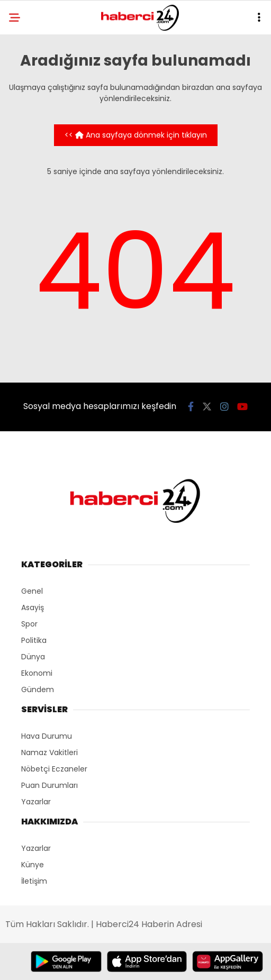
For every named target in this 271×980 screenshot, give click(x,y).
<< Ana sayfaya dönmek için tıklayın (136, 135)
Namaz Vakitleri (49, 752)
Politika (34, 640)
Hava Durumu (47, 736)
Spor (29, 624)
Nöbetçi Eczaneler (54, 769)
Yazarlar (36, 802)
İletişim (34, 881)
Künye (33, 865)
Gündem (38, 689)
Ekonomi (37, 673)
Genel (32, 591)
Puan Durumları (49, 785)
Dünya (33, 657)
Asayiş (33, 607)
